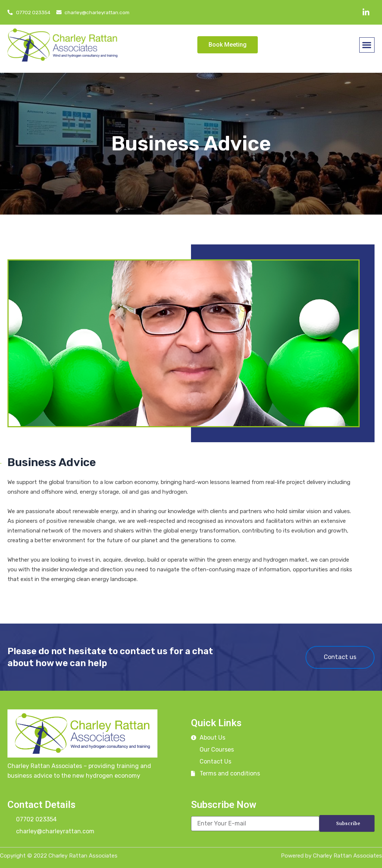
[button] (367, 45)
